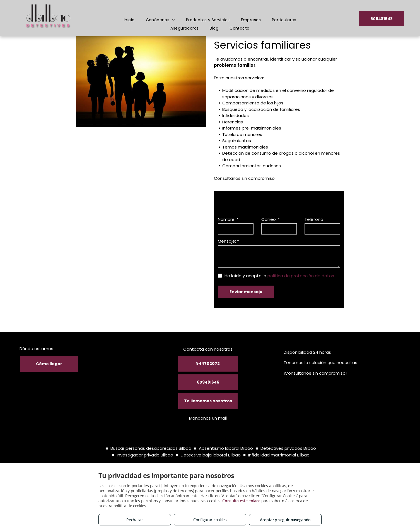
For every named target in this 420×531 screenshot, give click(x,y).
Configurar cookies (210, 520)
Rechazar (135, 520)
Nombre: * (228, 219)
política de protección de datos (301, 276)
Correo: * (271, 219)
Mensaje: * (228, 241)
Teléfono (314, 219)
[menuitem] (129, 20)
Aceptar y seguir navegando (285, 520)
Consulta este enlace (241, 501)
